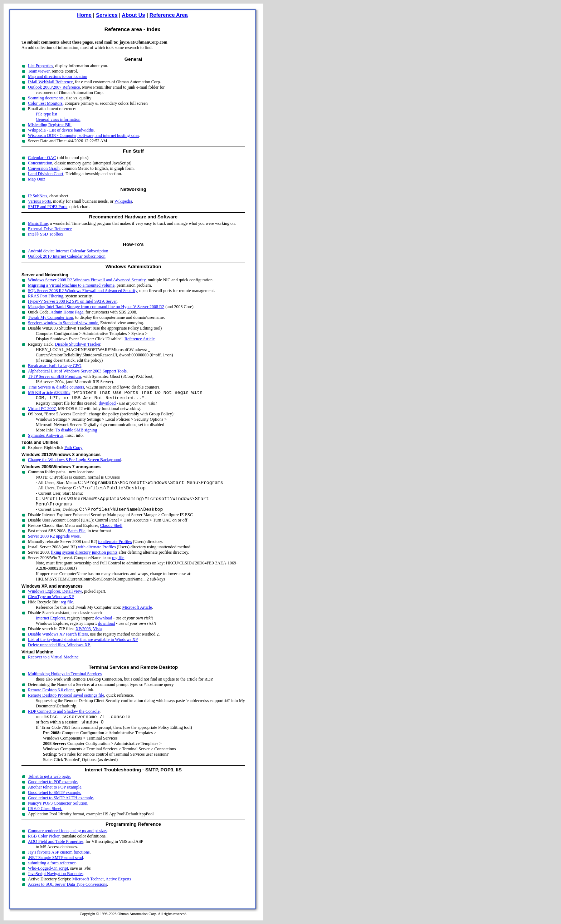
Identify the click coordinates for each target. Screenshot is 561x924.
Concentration (40, 163)
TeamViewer (39, 71)
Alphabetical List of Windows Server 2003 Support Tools (77, 371)
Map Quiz (36, 179)
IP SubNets (38, 196)
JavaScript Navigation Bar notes (56, 883)
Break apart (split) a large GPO (55, 366)
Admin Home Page (67, 312)
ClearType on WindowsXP (51, 604)
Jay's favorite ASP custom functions (59, 862)
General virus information (58, 119)
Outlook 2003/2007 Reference (54, 87)
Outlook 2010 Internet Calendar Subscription (67, 256)
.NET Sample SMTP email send (55, 867)
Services (107, 15)
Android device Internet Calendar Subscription (68, 251)
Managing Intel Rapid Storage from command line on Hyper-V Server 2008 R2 (96, 307)
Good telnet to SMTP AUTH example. (61, 807)
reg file (118, 565)
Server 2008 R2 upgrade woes (54, 544)
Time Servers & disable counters (56, 387)
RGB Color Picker (44, 846)
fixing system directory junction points (84, 560)
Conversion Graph (44, 168)
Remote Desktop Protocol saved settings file (66, 703)
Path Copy (73, 450)
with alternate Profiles (97, 554)
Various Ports (39, 201)
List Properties (40, 66)
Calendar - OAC (42, 158)
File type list (47, 114)
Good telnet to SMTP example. (55, 802)
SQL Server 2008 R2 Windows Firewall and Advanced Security (82, 291)
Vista (97, 636)
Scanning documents (46, 98)
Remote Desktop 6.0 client (51, 697)
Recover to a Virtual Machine (53, 664)
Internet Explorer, (51, 626)
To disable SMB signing (76, 432)
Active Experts (118, 889)
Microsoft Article (137, 615)
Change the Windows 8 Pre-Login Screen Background (75, 462)
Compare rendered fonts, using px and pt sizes (68, 840)
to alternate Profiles (115, 549)
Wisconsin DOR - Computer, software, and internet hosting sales (84, 135)
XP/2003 (83, 636)
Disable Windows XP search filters (58, 642)
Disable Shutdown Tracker (77, 344)
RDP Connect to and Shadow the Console (64, 719)
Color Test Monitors (45, 103)
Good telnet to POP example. (53, 791)
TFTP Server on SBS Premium (54, 376)
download (107, 405)
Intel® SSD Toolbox (46, 234)
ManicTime (38, 223)
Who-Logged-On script (48, 878)
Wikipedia (123, 201)
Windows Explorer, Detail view (55, 599)
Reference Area (169, 15)
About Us (133, 15)
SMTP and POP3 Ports (48, 207)
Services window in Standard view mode (63, 323)
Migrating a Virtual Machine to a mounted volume (71, 285)
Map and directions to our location (58, 76)
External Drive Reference (50, 229)
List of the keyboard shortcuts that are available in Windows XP (83, 647)
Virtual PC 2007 (42, 411)
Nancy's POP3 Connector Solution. (58, 813)
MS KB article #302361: (49, 394)
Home (84, 15)
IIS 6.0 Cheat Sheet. (45, 818)
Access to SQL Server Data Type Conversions (67, 894)
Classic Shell (111, 533)
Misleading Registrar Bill (50, 125)
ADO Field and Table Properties (56, 851)
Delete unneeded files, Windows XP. (59, 652)
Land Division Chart (46, 174)
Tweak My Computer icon (50, 317)
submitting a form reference (52, 873)
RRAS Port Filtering (46, 296)
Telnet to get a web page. (49, 786)
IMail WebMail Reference (50, 82)
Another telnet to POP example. (55, 797)
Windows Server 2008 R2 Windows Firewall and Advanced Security (87, 280)
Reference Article (140, 339)
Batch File (77, 538)
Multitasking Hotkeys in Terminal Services (65, 681)
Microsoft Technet (88, 889)
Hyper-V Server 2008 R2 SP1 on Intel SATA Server (72, 301)
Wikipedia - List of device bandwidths (61, 130)
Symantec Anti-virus (46, 438)
